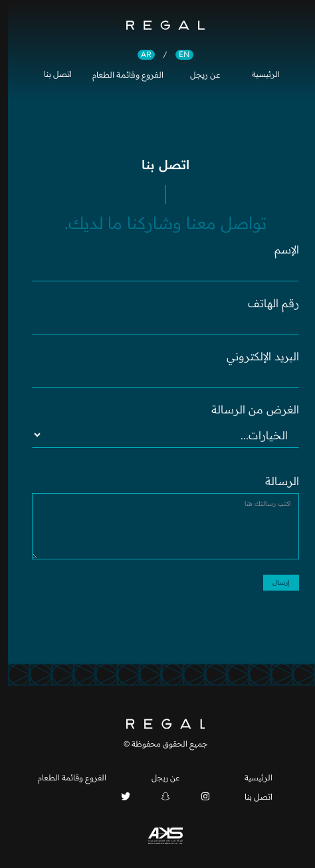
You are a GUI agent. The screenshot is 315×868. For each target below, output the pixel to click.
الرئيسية (258, 75)
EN (176, 54)
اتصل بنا (50, 75)
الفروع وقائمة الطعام (120, 75)
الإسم (279, 250)
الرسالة (274, 481)
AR (138, 54)
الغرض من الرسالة (247, 409)
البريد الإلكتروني (255, 356)
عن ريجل (197, 75)
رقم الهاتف (265, 303)
